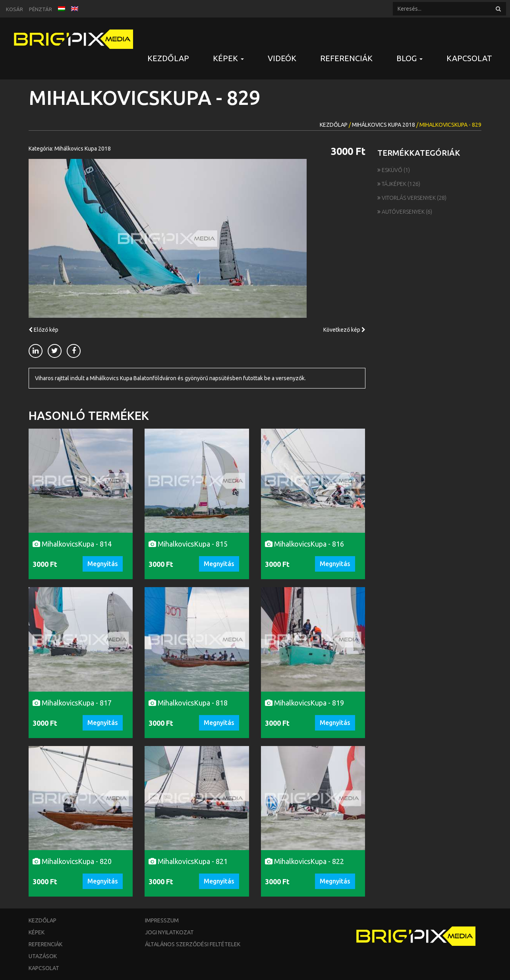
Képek (37, 932)
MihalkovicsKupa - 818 (188, 703)
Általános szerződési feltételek (193, 944)
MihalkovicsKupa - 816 (304, 544)
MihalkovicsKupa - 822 (304, 861)
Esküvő (390, 170)
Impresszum (162, 920)
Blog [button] (410, 58)
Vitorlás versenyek (407, 198)
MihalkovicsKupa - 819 (304, 703)
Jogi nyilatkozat (169, 932)
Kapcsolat (469, 58)
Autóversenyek (402, 212)
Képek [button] (228, 58)
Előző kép (43, 330)
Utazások (43, 956)
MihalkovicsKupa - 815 (188, 544)
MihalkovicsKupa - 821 (188, 861)
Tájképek (392, 184)
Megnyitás (103, 564)
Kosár (14, 9)
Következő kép (344, 330)
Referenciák (346, 58)
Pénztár (41, 9)
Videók (282, 58)
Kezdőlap (168, 58)
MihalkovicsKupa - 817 (72, 703)
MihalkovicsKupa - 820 (72, 861)
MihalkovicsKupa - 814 (72, 544)
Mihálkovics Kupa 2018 (383, 125)
